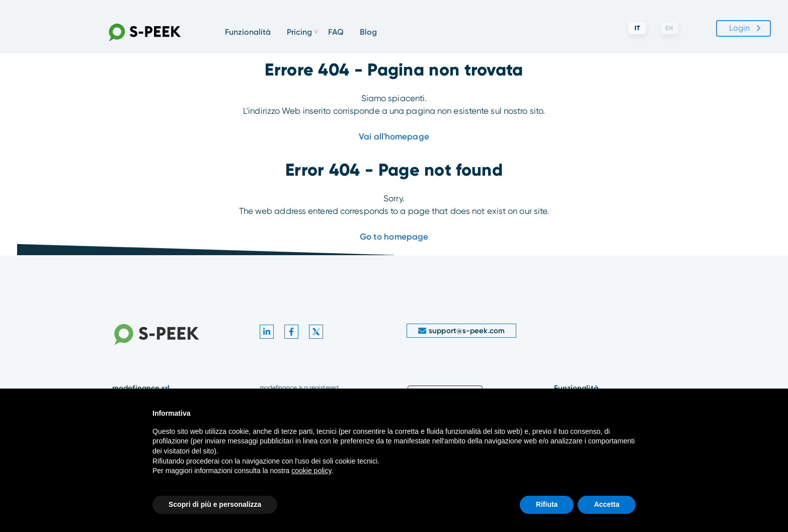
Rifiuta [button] (547, 504)
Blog (368, 32)
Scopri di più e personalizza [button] (215, 504)
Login (740, 28)
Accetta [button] (607, 504)
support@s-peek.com (461, 331)
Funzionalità (248, 32)
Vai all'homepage (394, 136)
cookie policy (311, 471)
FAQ (336, 32)
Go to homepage (394, 237)
